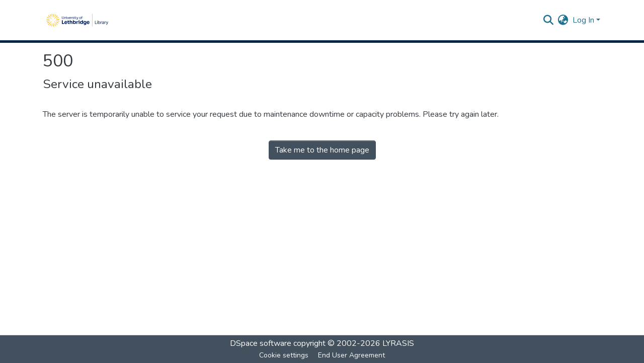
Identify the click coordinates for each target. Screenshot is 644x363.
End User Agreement (351, 355)
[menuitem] (563, 20)
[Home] (77, 20)
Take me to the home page (322, 150)
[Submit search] (549, 20)
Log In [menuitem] (583, 20)
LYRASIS (398, 343)
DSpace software (261, 343)
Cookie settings (284, 355)
